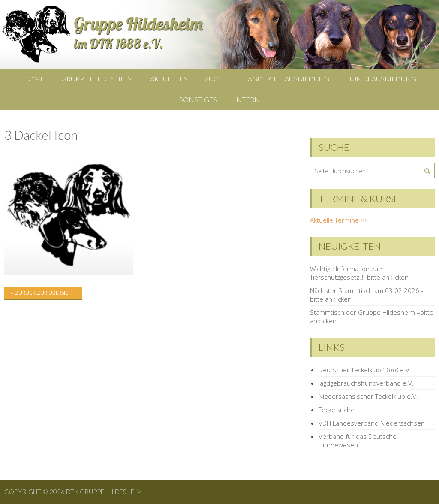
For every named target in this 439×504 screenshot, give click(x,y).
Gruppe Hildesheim (97, 79)
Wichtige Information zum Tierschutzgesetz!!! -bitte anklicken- (360, 273)
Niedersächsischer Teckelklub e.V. (368, 396)
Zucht (216, 79)
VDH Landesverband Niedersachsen (372, 423)
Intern (247, 99)
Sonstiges (198, 99)
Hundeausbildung (381, 79)
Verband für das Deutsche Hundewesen (358, 441)
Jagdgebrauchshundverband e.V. (366, 383)
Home (34, 79)
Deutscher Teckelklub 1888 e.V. (365, 370)
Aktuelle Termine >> (339, 220)
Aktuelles (169, 79)
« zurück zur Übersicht (43, 293)
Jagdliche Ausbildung (287, 79)
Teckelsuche (337, 410)
